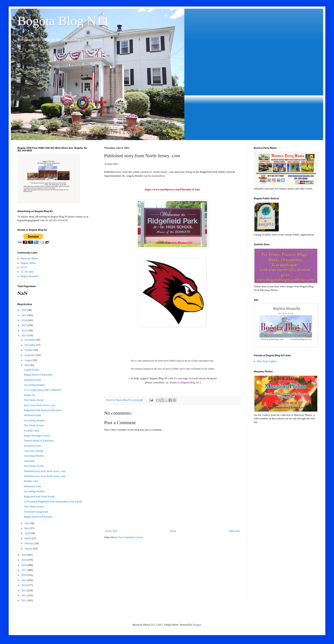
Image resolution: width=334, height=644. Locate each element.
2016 (24, 575)
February (29, 543)
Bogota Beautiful (29, 276)
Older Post (234, 531)
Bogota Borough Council (37, 436)
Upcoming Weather (34, 456)
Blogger (197, 625)
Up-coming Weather (34, 385)
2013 (24, 590)
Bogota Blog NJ (59, 21)
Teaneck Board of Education (39, 441)
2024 (24, 320)
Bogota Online (28, 263)
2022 (24, 330)
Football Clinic (32, 431)
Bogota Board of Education (38, 375)
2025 (24, 315)
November (30, 345)
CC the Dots (27, 272)
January (29, 549)
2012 (24, 595)
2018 (24, 565)
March (28, 538)
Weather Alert (31, 481)
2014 (24, 585)
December (30, 340)
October (29, 350)
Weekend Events (33, 380)
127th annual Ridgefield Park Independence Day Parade (53, 502)
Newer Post (111, 531)
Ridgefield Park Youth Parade (39, 497)
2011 (24, 600)
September (30, 355)
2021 (24, 335)
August (29, 360)
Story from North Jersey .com (39, 405)
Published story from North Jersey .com (45, 471)
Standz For (29, 395)
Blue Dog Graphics (267, 361)
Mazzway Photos (29, 258)
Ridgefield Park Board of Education (43, 410)
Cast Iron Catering (34, 451)
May (27, 528)
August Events (31, 370)
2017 (24, 570)
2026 (24, 310)
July (27, 365)
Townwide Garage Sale (36, 512)
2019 (24, 560)
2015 (24, 580)
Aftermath (29, 461)
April (28, 533)
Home (173, 531)
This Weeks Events (34, 400)
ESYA (24, 267)
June (27, 523)
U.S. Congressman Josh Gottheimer (43, 390)
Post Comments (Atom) (131, 537)
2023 (24, 325)
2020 (24, 555)
